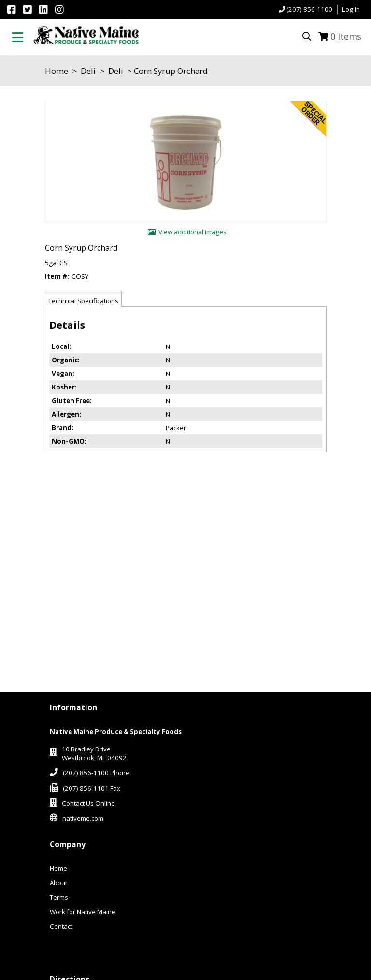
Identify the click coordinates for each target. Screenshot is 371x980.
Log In (351, 9)
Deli (88, 71)
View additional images (193, 232)
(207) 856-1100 (309, 9)
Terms (59, 897)
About (58, 883)
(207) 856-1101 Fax (92, 788)
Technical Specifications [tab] (83, 301)
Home (57, 71)
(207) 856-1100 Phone (96, 773)
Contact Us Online (88, 803)
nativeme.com (83, 818)
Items (346, 36)
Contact (61, 926)
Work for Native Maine (83, 912)
